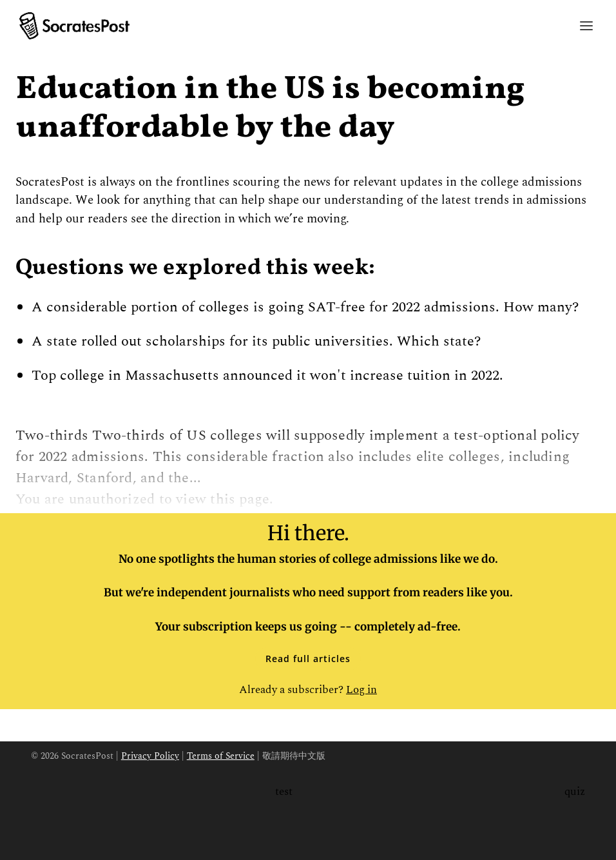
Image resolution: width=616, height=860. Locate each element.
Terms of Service (221, 756)
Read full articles (308, 659)
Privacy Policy (150, 756)
